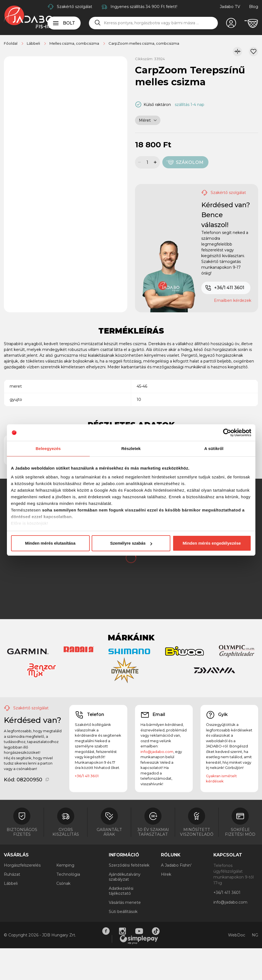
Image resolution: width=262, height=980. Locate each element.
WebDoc (237, 935)
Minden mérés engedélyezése (212, 543)
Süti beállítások (123, 912)
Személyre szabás (131, 543)
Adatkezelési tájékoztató (121, 891)
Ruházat (12, 874)
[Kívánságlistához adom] (253, 52)
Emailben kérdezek (233, 300)
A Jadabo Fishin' (176, 865)
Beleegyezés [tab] (48, 448)
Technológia (68, 874)
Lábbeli (11, 883)
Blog (254, 7)
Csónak (63, 883)
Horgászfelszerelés (22, 865)
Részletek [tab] (131, 448)
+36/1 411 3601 (225, 288)
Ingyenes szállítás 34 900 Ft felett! (144, 7)
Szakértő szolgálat (75, 7)
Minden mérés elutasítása (50, 543)
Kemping (65, 865)
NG (255, 935)
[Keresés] (98, 23)
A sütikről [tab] (214, 448)
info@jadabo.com (157, 752)
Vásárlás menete (125, 902)
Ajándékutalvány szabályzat (125, 877)
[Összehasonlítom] (237, 52)
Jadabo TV (230, 7)
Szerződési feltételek (129, 865)
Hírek (166, 874)
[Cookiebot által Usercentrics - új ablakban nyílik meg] (227, 433)
